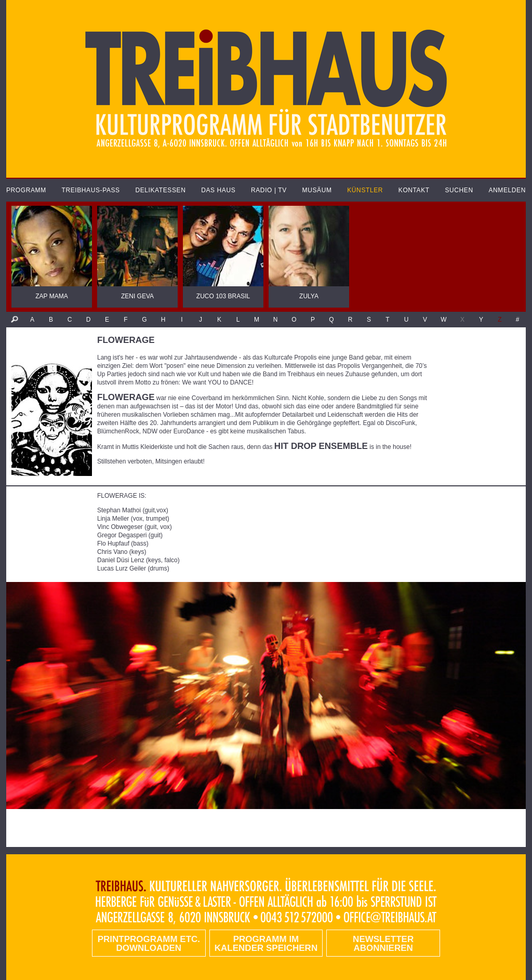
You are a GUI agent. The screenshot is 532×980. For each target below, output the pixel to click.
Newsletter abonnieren (383, 944)
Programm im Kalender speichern (266, 944)
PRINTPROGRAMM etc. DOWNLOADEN (149, 944)
